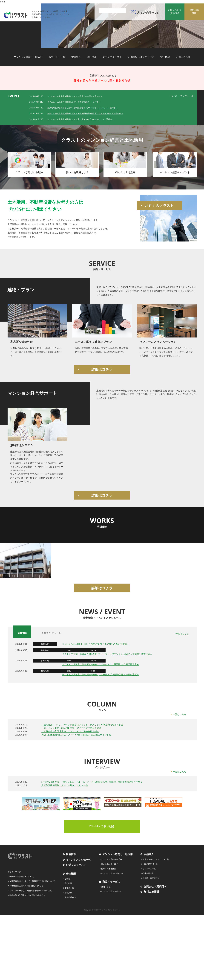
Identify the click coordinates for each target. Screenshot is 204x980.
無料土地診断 (151, 892)
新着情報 (71, 854)
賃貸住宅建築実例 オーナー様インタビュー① (65, 785)
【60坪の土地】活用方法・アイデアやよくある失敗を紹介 (70, 731)
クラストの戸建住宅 (151, 878)
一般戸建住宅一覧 (150, 864)
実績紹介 (76, 57)
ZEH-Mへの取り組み (102, 826)
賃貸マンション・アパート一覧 (156, 859)
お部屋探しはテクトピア (141, 57)
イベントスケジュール (182, 96)
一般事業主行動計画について (22, 877)
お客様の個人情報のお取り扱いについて (26, 886)
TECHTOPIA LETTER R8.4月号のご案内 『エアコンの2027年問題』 (96, 644)
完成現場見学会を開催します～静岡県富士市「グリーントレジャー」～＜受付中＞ (82, 108)
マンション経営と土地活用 (28, 57)
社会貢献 (68, 893)
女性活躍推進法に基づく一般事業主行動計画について (32, 881)
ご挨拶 (67, 879)
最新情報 (22, 633)
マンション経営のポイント (112, 873)
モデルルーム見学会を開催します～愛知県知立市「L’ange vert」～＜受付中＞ (81, 119)
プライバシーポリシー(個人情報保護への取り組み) (31, 891)
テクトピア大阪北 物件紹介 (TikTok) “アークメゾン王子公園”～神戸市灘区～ (101, 674)
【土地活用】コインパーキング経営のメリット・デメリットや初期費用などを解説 (82, 725)
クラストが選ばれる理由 (111, 859)
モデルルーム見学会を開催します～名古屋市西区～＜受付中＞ (74, 102)
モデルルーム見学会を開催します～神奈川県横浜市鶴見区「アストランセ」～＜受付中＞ (85, 113)
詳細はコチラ (102, 369)
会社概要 (71, 874)
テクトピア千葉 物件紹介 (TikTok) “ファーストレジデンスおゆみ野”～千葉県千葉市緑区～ (107, 654)
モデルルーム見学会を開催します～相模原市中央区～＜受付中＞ (75, 96)
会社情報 (92, 57)
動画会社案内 (70, 897)
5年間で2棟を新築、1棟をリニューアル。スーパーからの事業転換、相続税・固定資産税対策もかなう (92, 782)
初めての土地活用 (109, 869)
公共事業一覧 (148, 873)
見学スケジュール (51, 633)
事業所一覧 (69, 888)
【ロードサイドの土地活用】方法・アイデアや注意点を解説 (71, 728)
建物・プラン (107, 887)
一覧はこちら (182, 633)
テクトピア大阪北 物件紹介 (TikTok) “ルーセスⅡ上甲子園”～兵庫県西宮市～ (101, 664)
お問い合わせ (183, 57)
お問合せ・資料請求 (155, 886)
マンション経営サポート (111, 891)
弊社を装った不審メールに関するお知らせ (102, 80)
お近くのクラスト (112, 57)
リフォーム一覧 (149, 869)
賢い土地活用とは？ (109, 864)
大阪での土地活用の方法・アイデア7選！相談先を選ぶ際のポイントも (76, 735)
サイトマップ (15, 872)
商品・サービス (57, 57)
